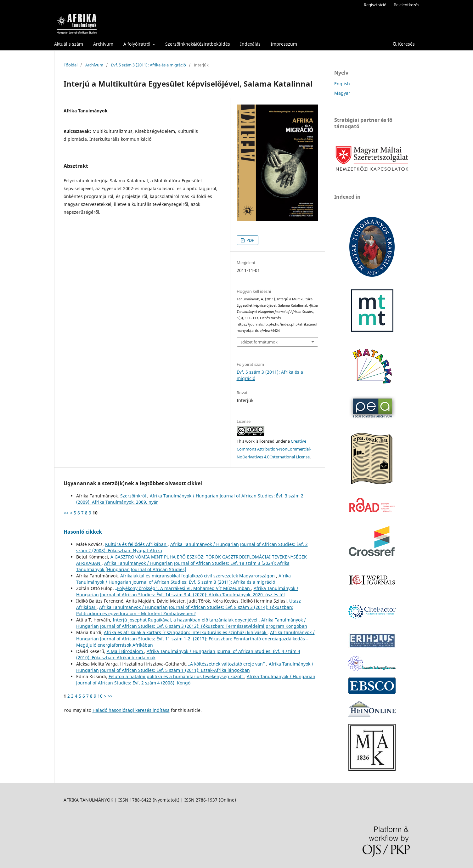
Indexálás (250, 44)
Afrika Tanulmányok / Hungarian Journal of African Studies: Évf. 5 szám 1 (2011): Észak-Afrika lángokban (195, 667)
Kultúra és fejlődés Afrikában (136, 544)
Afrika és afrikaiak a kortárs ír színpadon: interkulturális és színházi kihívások (186, 632)
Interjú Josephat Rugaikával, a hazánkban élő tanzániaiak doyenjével (186, 620)
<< (66, 513)
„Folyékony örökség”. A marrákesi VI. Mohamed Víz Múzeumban (183, 588)
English (342, 84)
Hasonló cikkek (83, 532)
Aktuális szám (69, 44)
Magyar (342, 93)
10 (100, 696)
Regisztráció (375, 5)
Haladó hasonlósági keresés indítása (131, 710)
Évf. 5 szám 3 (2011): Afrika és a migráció (149, 65)
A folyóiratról (138, 44)
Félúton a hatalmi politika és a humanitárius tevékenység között (176, 676)
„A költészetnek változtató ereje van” (227, 664)
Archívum (103, 44)
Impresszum (284, 44)
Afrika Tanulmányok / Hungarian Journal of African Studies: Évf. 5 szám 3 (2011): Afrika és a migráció (183, 579)
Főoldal (70, 65)
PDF (250, 240)
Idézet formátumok (259, 342)
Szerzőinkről (134, 496)
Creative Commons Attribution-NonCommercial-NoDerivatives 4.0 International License (274, 449)
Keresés (404, 44)
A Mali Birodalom (125, 651)
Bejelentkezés (406, 5)
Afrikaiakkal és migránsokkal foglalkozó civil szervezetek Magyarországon (198, 576)
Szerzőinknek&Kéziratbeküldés (198, 44)
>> (110, 696)
